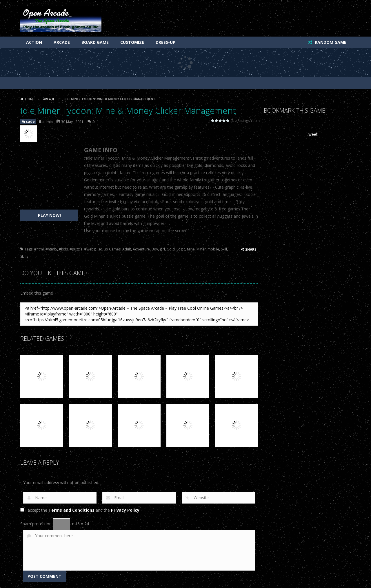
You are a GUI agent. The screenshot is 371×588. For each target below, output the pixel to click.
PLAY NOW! (49, 215)
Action (34, 42)
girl (162, 249)
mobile (213, 249)
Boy (155, 249)
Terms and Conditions (71, 510)
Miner (201, 249)
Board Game (95, 42)
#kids (63, 249)
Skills (24, 256)
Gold (171, 249)
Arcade (62, 42)
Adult (127, 249)
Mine (191, 249)
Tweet (312, 134)
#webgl (90, 249)
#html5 (51, 249)
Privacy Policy (125, 510)
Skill (224, 249)
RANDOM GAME (330, 42)
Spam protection (36, 524)
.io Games (112, 249)
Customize (132, 42)
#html (39, 249)
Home (30, 99)
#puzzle (76, 249)
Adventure (141, 249)
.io (100, 249)
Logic (181, 249)
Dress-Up (166, 42)
